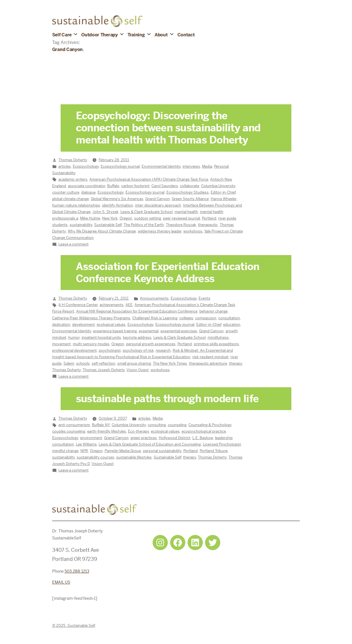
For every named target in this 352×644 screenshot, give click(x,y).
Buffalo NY (101, 425)
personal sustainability (162, 451)
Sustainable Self (108, 225)
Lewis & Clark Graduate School (147, 212)
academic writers (73, 179)
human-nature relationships (76, 205)
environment (91, 438)
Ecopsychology (86, 166)
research (163, 350)
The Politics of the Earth (144, 225)
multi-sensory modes (91, 344)
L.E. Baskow (203, 438)
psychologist (110, 350)
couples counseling (69, 431)
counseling (177, 425)
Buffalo (113, 186)
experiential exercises (179, 331)
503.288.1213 (77, 571)
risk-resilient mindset (210, 357)
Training (136, 35)
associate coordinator (87, 186)
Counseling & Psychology (210, 425)
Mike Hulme (90, 218)
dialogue (88, 192)
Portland (209, 218)
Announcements (154, 298)
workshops (193, 231)
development (83, 325)
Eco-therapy (138, 431)
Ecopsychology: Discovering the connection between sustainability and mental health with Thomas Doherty (168, 128)
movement (61, 344)
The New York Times (170, 363)
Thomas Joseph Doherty (104, 370)
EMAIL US (61, 582)
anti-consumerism (74, 425)
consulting (157, 425)
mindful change (65, 451)
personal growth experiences (151, 344)
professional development (74, 350)
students (60, 225)
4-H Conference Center (78, 305)
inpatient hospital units (101, 338)
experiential (149, 331)
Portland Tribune (214, 451)
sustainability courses (95, 457)
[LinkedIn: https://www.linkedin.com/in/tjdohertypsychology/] (195, 543)
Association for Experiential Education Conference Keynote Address (168, 273)
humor (74, 338)
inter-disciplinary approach (158, 205)
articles (65, 166)
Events (204, 298)
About (161, 35)
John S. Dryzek (105, 212)
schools (83, 363)
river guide (227, 218)
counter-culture (66, 192)
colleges (186, 318)
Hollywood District (175, 438)
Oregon (126, 218)
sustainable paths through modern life (167, 399)
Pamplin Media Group (123, 451)
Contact (186, 35)
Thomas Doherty (73, 160)
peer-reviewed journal (181, 218)
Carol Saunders (165, 186)
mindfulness (218, 338)
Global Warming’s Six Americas (117, 199)
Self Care (62, 35)
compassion (206, 318)
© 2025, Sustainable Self (73, 626)
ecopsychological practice (204, 431)
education (232, 325)
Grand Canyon (158, 199)
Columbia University (218, 186)
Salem (69, 363)
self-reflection (104, 363)
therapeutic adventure (208, 363)
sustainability (81, 225)
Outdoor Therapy (99, 35)
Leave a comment (73, 244)
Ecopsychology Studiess (188, 192)
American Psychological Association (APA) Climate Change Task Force (149, 179)
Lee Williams (86, 444)
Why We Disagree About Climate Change (102, 231)
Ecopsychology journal (120, 166)
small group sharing (134, 363)
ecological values (111, 325)
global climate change (71, 199)
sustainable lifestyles (134, 457)
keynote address (137, 338)
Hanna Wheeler (224, 199)
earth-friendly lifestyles (107, 431)
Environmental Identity (161, 166)
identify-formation (118, 205)
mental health (186, 212)
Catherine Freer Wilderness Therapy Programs (91, 318)
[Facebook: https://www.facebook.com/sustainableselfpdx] (178, 543)
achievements (112, 305)
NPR (84, 451)
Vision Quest (138, 370)
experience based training (115, 331)
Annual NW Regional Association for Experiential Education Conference (137, 311)
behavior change (214, 311)
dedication (61, 325)
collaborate (190, 186)
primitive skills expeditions (216, 344)
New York (110, 218)
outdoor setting (148, 218)
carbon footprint (135, 186)
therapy (236, 363)
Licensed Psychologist (222, 444)
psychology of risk (138, 350)
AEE (129, 305)
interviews (191, 166)
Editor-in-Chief (223, 192)
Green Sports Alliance (190, 199)
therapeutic (208, 225)
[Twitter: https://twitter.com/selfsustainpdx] (213, 543)
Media (207, 166)
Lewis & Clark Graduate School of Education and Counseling (150, 444)
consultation (229, 318)
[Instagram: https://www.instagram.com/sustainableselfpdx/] (160, 543)
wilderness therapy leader (160, 231)
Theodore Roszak (181, 225)
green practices (144, 438)
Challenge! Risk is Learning (155, 318)
